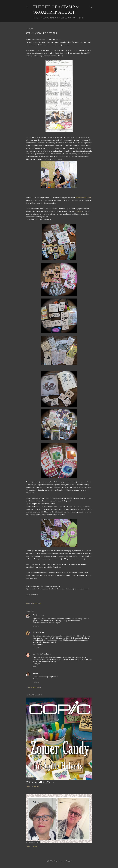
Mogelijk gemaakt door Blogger (59, 861)
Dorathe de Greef (40, 654)
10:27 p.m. (36, 647)
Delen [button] (28, 603)
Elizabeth (36, 615)
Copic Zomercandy (40, 782)
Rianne (36, 673)
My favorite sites (59, 18)
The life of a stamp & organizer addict (56, 10)
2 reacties (34, 846)
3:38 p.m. (36, 682)
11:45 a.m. (36, 626)
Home (35, 18)
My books (44, 18)
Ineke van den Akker (83, 198)
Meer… (81, 18)
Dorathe (78, 211)
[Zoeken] (91, 6)
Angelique (37, 632)
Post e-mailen (36, 603)
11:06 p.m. (36, 667)
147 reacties (35, 786)
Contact (72, 18)
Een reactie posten (34, 687)
